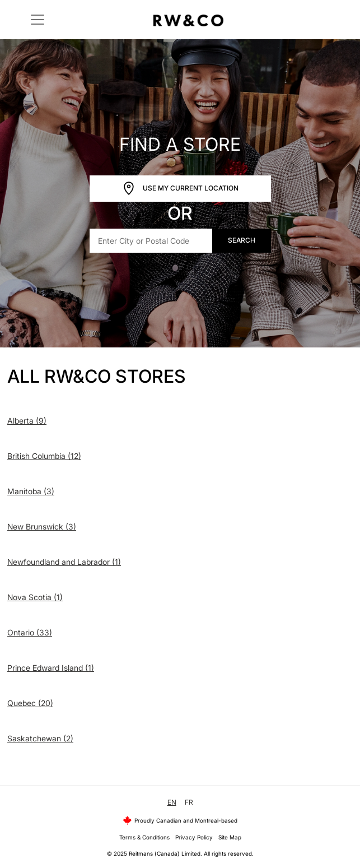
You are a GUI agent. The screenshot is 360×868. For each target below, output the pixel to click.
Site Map (230, 837)
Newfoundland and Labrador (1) (64, 562)
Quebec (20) (30, 703)
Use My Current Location (180, 189)
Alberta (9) (27, 421)
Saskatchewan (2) (40, 738)
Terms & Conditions (144, 837)
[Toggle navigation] (38, 20)
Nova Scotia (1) (35, 597)
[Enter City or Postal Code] (151, 241)
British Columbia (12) (44, 456)
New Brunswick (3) (42, 526)
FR (189, 802)
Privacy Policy (194, 837)
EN (172, 802)
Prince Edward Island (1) (51, 668)
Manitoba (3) (31, 491)
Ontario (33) (30, 632)
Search (242, 240)
